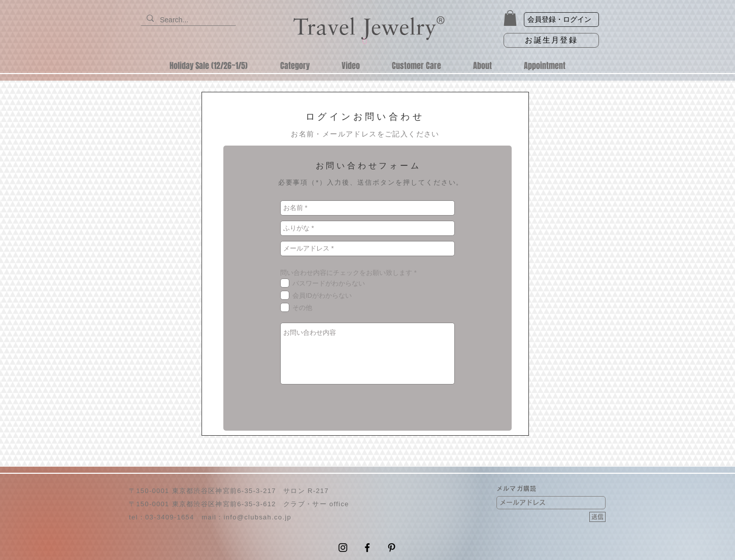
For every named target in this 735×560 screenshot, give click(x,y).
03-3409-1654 (170, 517)
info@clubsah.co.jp (258, 517)
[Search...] (187, 20)
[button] (510, 18)
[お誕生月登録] (551, 40)
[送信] (597, 517)
